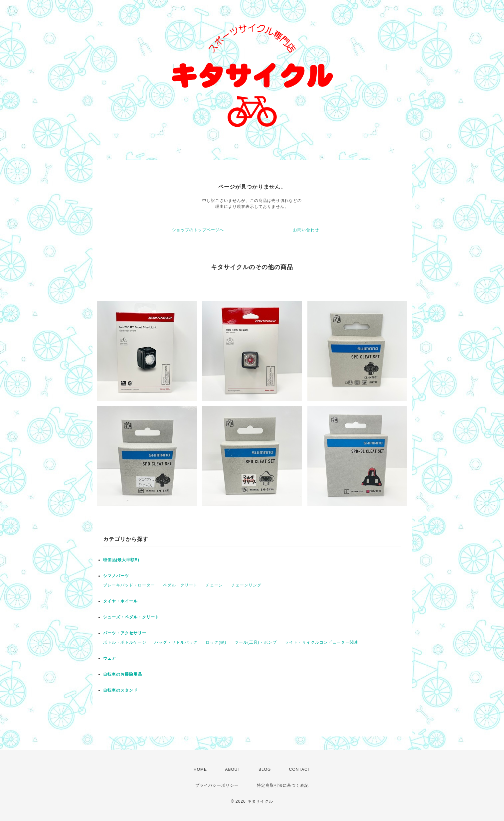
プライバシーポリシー (217, 785)
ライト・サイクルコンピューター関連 (322, 642)
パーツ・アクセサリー (125, 633)
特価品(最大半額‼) (121, 560)
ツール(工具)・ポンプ (256, 642)
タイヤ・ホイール (120, 601)
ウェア (110, 658)
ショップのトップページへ (198, 230)
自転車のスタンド (120, 690)
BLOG (265, 769)
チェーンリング (246, 585)
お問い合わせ (306, 230)
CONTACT (300, 769)
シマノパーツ (116, 576)
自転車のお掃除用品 (123, 674)
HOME (200, 769)
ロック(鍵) (216, 642)
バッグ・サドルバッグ (176, 642)
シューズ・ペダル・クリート (131, 617)
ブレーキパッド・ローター (129, 585)
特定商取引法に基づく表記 (283, 785)
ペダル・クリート (180, 585)
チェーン (214, 585)
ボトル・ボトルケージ (125, 642)
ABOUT (233, 769)
